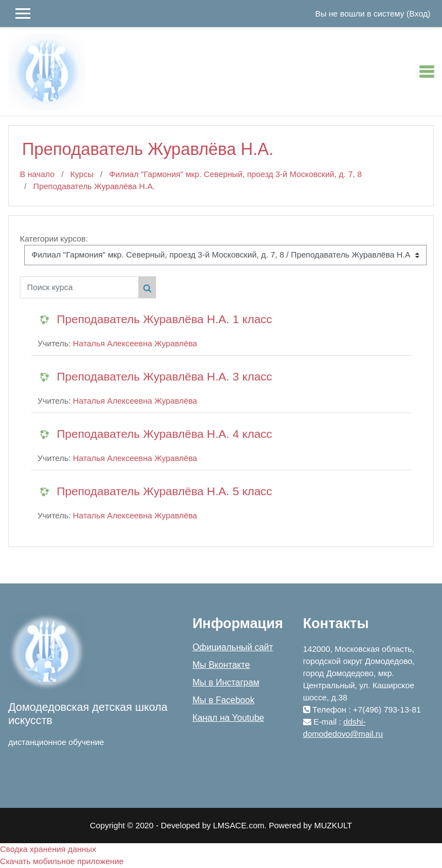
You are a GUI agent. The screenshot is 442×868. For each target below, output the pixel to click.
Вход (419, 14)
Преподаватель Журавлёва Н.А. (94, 186)
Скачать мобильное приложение (62, 861)
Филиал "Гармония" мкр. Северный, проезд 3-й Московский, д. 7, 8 (235, 174)
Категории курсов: (54, 239)
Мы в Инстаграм (226, 682)
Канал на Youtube (228, 718)
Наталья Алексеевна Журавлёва (135, 344)
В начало (37, 174)
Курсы (82, 174)
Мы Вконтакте (221, 665)
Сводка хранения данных (48, 849)
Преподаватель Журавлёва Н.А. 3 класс (165, 376)
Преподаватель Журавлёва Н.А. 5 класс (165, 491)
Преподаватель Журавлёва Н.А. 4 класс (165, 434)
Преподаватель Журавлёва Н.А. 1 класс (165, 319)
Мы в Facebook (223, 700)
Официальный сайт (233, 647)
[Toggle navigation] (427, 72)
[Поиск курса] (79, 287)
